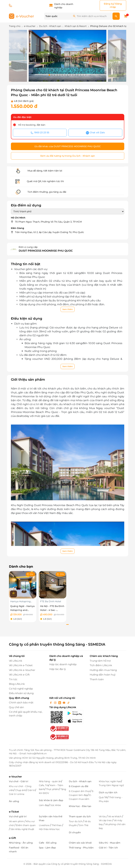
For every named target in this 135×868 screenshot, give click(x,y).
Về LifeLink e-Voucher (22, 670)
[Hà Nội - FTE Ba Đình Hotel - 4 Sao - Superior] (53, 585)
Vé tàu (103, 816)
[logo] (21, 16)
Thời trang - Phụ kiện (81, 848)
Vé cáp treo (106, 820)
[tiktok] (68, 702)
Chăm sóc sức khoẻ (80, 843)
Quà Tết (103, 797)
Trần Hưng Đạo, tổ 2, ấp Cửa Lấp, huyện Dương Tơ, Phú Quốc (50, 232)
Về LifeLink (16, 661)
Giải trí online (17, 794)
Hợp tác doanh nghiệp (63, 664)
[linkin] (60, 702)
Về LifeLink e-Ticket (21, 665)
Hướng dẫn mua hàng (103, 670)
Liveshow (45, 825)
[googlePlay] (76, 713)
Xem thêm (68, 309)
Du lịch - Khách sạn (80, 781)
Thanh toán (97, 679)
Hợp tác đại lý (58, 669)
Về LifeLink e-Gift (19, 675)
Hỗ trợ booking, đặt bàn (32, 125)
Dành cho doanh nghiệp (64, 6)
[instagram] (56, 702)
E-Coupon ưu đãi (79, 786)
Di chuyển (75, 832)
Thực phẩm (53, 789)
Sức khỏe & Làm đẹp (51, 800)
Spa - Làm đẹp (47, 848)
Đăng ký (109, 4)
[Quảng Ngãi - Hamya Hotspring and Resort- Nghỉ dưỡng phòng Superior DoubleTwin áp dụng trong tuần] (23, 585)
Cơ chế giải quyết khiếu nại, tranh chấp (26, 714)
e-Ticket (14, 812)
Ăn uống (14, 801)
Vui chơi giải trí (18, 816)
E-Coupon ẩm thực (80, 791)
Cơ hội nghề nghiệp (21, 689)
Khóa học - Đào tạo (80, 806)
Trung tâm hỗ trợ (100, 661)
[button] (49, 75)
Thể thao (57, 825)
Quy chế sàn (16, 707)
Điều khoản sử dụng (21, 693)
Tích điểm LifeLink (101, 665)
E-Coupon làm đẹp (82, 793)
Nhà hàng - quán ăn (50, 781)
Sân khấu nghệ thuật (22, 829)
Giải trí (31, 790)
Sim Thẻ (84, 825)
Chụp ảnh (21, 790)
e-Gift (12, 838)
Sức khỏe (56, 805)
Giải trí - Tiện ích (108, 848)
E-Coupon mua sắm (80, 797)
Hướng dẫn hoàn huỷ (103, 675)
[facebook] (51, 702)
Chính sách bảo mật (21, 702)
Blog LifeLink (17, 684)
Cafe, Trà (44, 785)
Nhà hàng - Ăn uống (21, 843)
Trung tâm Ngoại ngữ (111, 785)
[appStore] (76, 721)
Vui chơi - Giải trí (19, 781)
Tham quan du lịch (80, 816)
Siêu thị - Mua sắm (110, 843)
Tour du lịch (76, 821)
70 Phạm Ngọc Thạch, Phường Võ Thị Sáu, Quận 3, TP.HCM (48, 222)
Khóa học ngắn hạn (110, 781)
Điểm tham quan (26, 825)
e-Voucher (15, 777)
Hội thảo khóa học (49, 829)
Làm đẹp (44, 805)
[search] (116, 16)
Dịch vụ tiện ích (108, 792)
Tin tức (13, 679)
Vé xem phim (17, 821)
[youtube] (64, 702)
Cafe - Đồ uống (48, 843)
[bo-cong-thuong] (59, 729)
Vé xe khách (115, 816)
